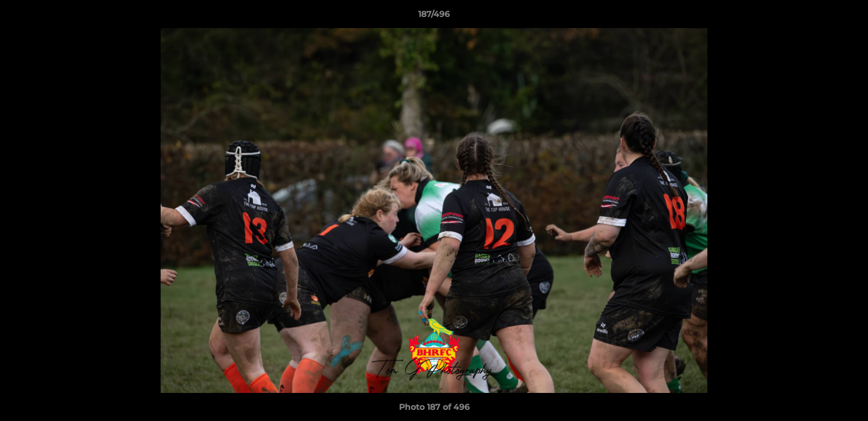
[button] (847, 17)
